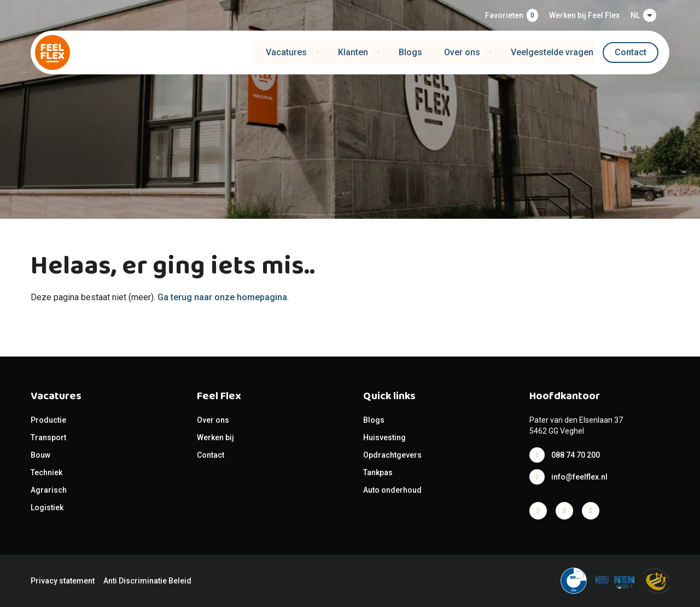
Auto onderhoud (392, 490)
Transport (48, 437)
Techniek (46, 472)
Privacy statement (63, 581)
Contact (631, 52)
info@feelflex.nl (579, 477)
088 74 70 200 (576, 455)
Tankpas (378, 472)
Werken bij (215, 437)
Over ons (213, 420)
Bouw (40, 455)
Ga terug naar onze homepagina (222, 297)
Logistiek (48, 507)
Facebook (538, 511)
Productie (48, 420)
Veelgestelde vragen (553, 52)
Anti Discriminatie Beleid (147, 581)
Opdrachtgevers (392, 455)
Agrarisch (49, 490)
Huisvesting (384, 437)
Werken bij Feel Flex (584, 15)
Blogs (410, 52)
